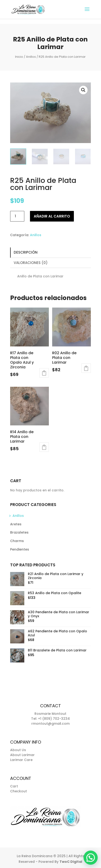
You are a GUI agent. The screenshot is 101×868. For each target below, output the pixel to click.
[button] (83, 90)
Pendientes (20, 549)
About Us (18, 750)
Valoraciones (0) (31, 263)
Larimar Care (21, 760)
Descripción (26, 252)
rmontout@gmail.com (50, 724)
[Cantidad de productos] (17, 216)
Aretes (16, 524)
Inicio (19, 57)
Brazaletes (19, 532)
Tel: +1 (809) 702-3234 (50, 719)
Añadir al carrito (52, 216)
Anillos (31, 57)
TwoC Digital (71, 862)
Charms (17, 541)
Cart (14, 786)
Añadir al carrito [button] (44, 373)
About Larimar (22, 755)
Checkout (19, 791)
